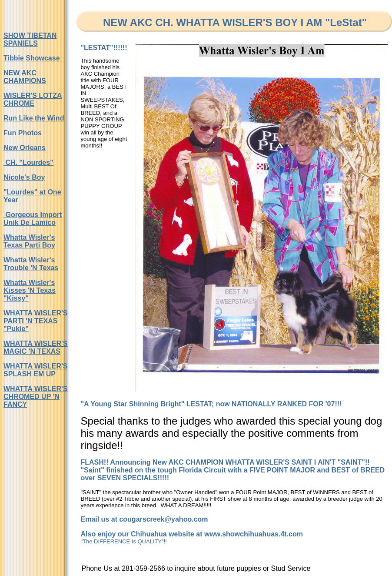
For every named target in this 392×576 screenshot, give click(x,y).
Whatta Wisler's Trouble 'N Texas (31, 264)
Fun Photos (23, 133)
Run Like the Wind (34, 118)
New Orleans (25, 148)
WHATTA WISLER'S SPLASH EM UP (35, 370)
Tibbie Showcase (32, 58)
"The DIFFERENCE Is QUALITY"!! (124, 541)
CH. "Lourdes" (28, 162)
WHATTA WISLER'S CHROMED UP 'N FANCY (35, 397)
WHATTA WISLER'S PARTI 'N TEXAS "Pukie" (35, 321)
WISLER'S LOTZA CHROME (33, 99)
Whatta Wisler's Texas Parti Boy (29, 241)
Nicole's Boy (24, 177)
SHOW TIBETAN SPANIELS (30, 39)
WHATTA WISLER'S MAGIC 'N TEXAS (35, 347)
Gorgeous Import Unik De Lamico (33, 219)
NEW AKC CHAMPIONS (25, 77)
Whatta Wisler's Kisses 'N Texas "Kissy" (30, 290)
